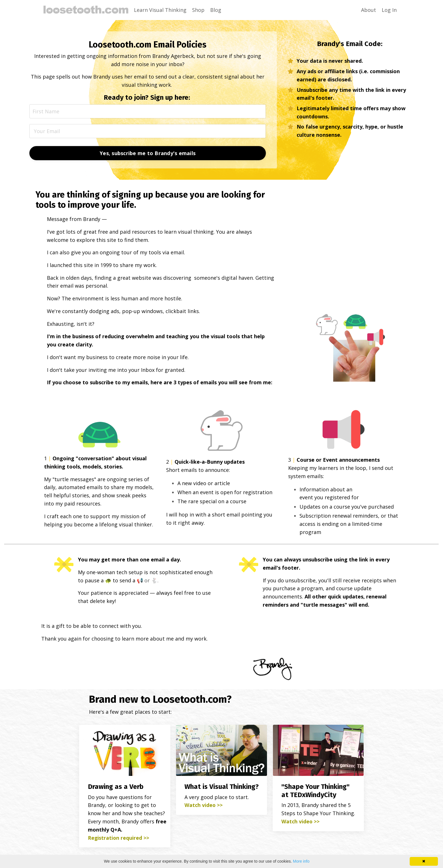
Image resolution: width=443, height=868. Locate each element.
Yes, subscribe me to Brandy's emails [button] (148, 153)
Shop (198, 10)
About (369, 10)
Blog (216, 10)
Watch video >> (204, 806)
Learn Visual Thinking (160, 10)
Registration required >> (119, 839)
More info (301, 861)
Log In (389, 10)
